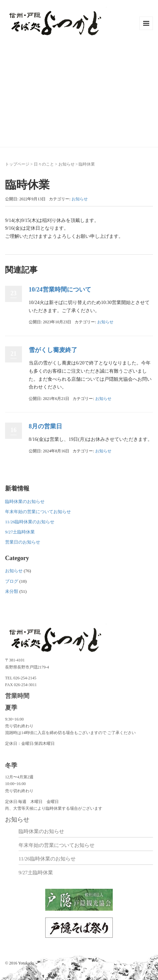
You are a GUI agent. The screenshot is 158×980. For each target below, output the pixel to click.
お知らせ (67, 164)
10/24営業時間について (60, 290)
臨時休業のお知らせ (25, 501)
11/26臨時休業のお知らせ (30, 522)
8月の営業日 (45, 426)
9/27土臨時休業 (20, 532)
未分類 (12, 591)
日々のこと (44, 164)
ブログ (12, 581)
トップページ (17, 164)
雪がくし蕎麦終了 (53, 350)
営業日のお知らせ (23, 542)
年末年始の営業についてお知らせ (38, 512)
